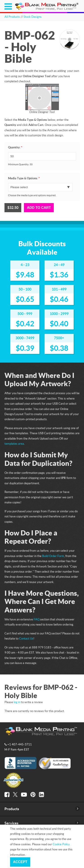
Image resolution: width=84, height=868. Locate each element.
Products (12, 809)
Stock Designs (33, 17)
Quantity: (15, 147)
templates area (14, 444)
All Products (12, 17)
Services (11, 823)
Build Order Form (53, 556)
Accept (20, 862)
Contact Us (26, 638)
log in (17, 702)
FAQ (37, 619)
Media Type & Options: (24, 178)
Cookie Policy (61, 844)
